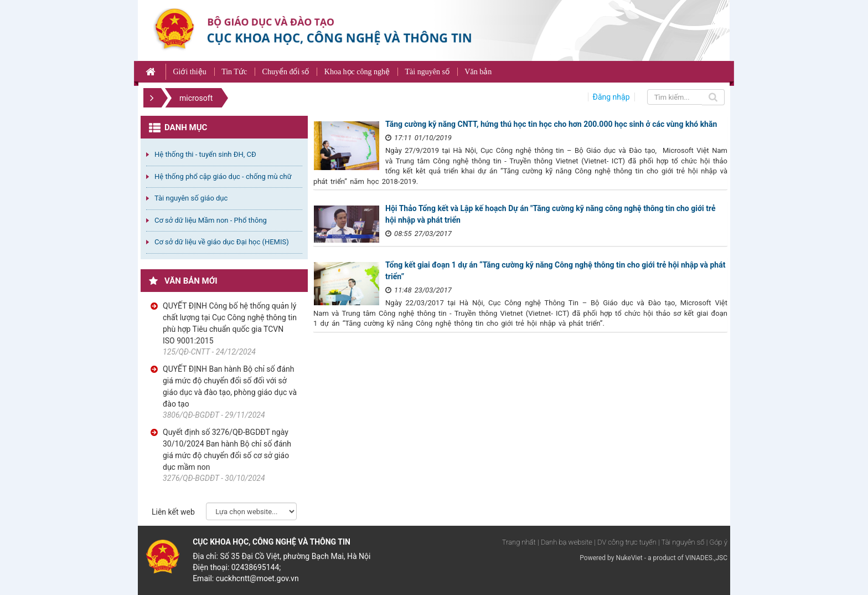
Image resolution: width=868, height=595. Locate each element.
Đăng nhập (611, 97)
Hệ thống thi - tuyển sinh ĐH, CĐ (205, 154)
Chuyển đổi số (286, 72)
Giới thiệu (189, 72)
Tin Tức (234, 72)
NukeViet (629, 558)
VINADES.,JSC (706, 558)
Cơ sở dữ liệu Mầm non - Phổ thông (211, 220)
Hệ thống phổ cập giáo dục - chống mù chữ (223, 176)
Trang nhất (519, 542)
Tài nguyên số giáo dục (191, 198)
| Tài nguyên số (681, 542)
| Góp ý (717, 542)
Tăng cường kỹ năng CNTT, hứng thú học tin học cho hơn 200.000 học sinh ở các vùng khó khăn (551, 124)
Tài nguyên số (427, 72)
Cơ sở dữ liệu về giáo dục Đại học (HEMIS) (222, 242)
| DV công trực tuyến (625, 542)
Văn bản (478, 72)
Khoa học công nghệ (357, 72)
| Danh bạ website (565, 542)
